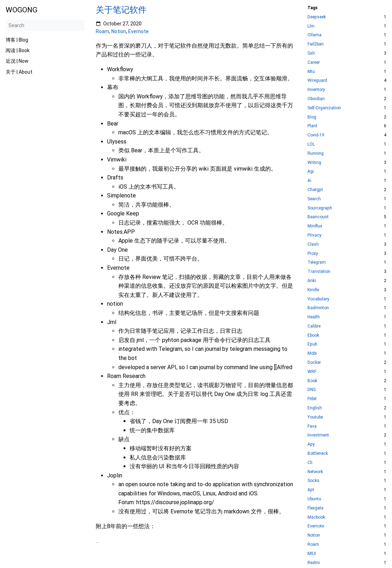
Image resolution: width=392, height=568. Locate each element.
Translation (319, 272)
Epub (312, 344)
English (315, 408)
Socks (313, 481)
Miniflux (315, 226)
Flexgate (315, 508)
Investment (318, 435)
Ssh (311, 53)
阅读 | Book (18, 50)
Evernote (138, 31)
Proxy (313, 254)
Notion (119, 31)
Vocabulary (318, 299)
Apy (311, 444)
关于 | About (19, 72)
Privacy (315, 235)
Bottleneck (318, 454)
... (97, 541)
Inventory (316, 90)
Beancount (318, 217)
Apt (311, 490)
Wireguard (317, 81)
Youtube (315, 417)
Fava (312, 426)
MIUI (312, 554)
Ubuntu (314, 499)
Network (315, 472)
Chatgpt (315, 190)
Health (314, 317)
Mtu (311, 72)
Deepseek (317, 17)
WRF (312, 372)
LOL (311, 144)
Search (314, 199)
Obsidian (316, 99)
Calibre (314, 326)
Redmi (314, 563)
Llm (311, 26)
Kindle (313, 290)
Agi (311, 172)
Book (312, 381)
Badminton (318, 308)
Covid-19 (316, 135)
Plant (312, 126)
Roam (102, 31)
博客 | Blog (17, 40)
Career (314, 63)
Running (316, 154)
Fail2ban (316, 44)
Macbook (316, 517)
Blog (312, 117)
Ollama (315, 35)
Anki (312, 281)
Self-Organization (324, 108)
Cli (310, 463)
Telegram (317, 262)
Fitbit (312, 399)
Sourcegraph (320, 208)
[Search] (45, 25)
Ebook (313, 335)
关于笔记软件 (121, 10)
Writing (314, 163)
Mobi (312, 353)
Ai (309, 181)
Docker (314, 363)
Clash (313, 245)
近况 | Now (17, 61)
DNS (312, 390)
